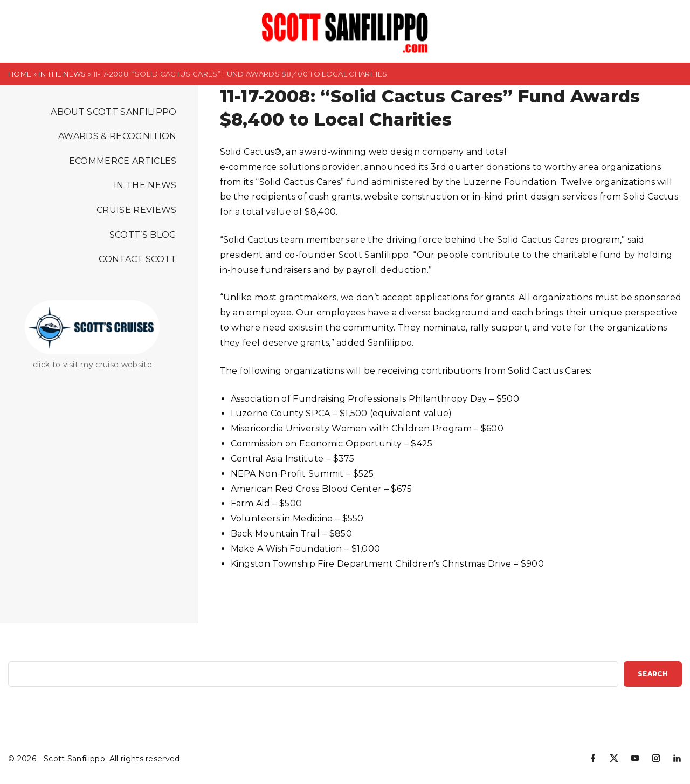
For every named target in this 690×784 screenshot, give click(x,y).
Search (653, 674)
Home (20, 74)
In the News (62, 74)
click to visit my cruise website (92, 365)
